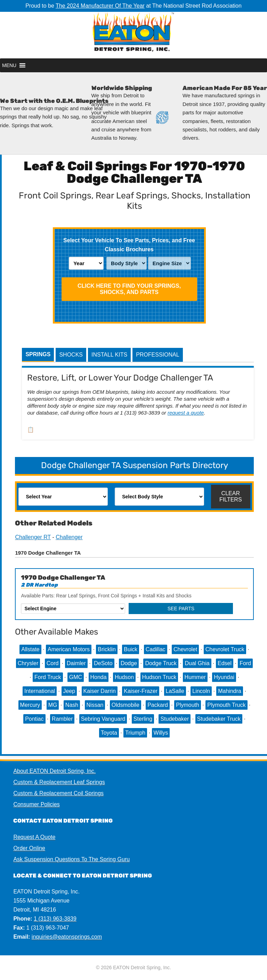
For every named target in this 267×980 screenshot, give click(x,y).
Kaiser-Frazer (141, 691)
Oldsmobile (126, 705)
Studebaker (175, 719)
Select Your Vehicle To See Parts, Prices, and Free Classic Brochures (129, 245)
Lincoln (201, 691)
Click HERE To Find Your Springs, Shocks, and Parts (129, 289)
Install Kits (109, 355)
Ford (245, 663)
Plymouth (188, 705)
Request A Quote (34, 837)
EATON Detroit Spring (133, 35)
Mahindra (230, 691)
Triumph (135, 733)
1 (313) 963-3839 (55, 919)
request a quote (186, 413)
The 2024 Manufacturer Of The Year (100, 6)
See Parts (181, 609)
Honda (99, 677)
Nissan (95, 705)
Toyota (109, 733)
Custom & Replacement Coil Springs (58, 793)
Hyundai (224, 677)
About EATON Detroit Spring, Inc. (54, 771)
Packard (158, 705)
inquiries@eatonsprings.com (67, 937)
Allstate (30, 649)
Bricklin (107, 649)
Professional (157, 355)
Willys (161, 733)
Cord (53, 663)
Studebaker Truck (219, 719)
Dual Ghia (197, 663)
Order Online (29, 848)
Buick (131, 649)
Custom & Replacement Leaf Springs (59, 782)
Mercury (30, 705)
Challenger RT (33, 537)
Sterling (143, 719)
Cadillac (156, 649)
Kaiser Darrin (100, 691)
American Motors (69, 649)
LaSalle (175, 691)
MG (53, 705)
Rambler (62, 719)
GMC (76, 677)
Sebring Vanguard (103, 719)
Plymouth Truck (226, 705)
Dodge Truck (161, 663)
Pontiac (34, 719)
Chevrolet (185, 649)
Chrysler (28, 663)
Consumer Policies (36, 804)
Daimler (76, 663)
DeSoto (103, 663)
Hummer (195, 677)
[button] (9, 65)
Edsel (225, 663)
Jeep (69, 691)
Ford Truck (48, 677)
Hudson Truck (159, 677)
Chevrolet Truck (225, 649)
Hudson (124, 677)
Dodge (129, 663)
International (40, 691)
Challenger (69, 537)
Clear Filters (231, 496)
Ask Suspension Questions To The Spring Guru (71, 859)
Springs (38, 354)
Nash (72, 705)
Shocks (71, 355)
